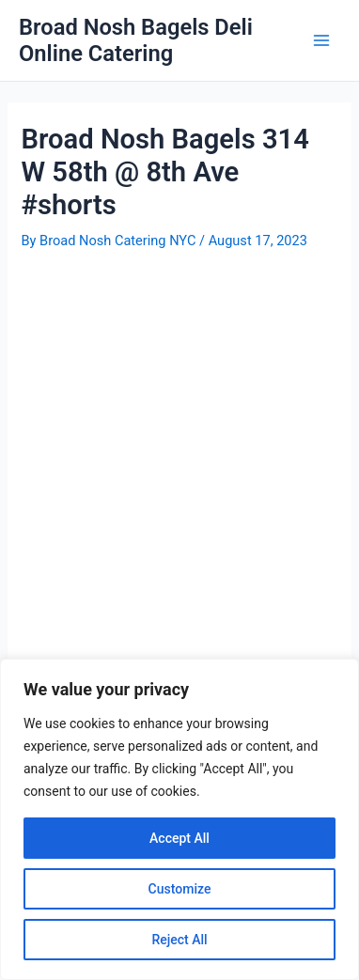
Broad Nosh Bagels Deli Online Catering (136, 40)
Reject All (179, 940)
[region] (179, 819)
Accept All (179, 838)
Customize (180, 889)
